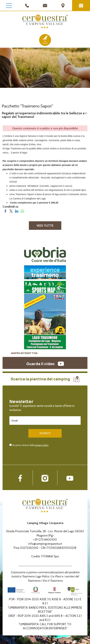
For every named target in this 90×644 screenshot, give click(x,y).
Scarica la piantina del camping (45, 379)
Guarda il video (45, 364)
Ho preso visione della (30, 445)
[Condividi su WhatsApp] (22, 211)
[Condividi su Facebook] (5, 211)
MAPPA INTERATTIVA (24, 353)
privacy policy (42, 445)
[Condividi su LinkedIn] (17, 211)
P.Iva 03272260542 (26, 548)
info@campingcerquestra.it (45, 544)
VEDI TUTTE (45, 226)
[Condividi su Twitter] (11, 211)
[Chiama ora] (27, 5)
